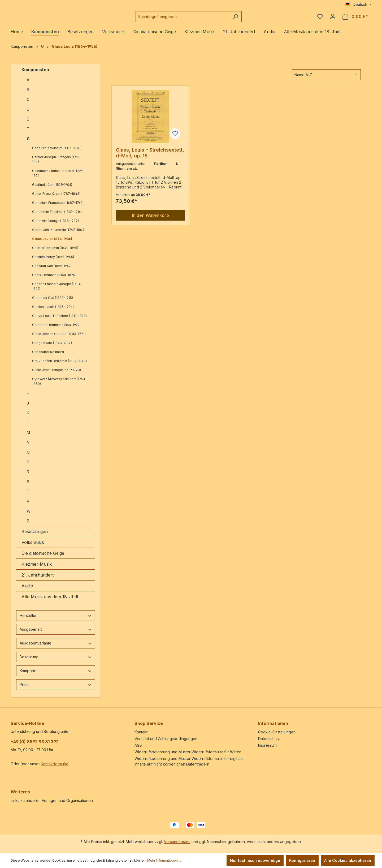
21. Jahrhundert (38, 579)
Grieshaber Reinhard (48, 356)
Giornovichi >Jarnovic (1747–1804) (59, 234)
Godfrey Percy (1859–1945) (53, 261)
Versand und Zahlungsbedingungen (166, 739)
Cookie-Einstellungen (277, 732)
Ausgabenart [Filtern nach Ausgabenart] (56, 633)
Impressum (267, 745)
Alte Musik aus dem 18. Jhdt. (50, 601)
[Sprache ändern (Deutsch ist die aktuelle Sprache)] (358, 5)
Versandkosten (177, 842)
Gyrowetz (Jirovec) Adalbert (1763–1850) (59, 386)
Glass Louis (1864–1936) (52, 243)
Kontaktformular (54, 764)
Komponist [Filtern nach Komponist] (56, 675)
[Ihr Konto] (333, 19)
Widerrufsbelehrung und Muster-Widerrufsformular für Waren (188, 752)
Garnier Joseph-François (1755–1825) (57, 164)
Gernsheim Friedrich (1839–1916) (57, 216)
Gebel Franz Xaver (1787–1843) (56, 198)
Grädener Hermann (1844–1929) (56, 329)
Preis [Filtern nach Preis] (56, 689)
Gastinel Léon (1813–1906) (52, 189)
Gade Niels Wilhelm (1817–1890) (57, 152)
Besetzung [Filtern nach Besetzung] (56, 661)
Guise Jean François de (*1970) (57, 374)
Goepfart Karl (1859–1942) (52, 270)
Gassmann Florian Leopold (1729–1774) (58, 177)
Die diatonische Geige (43, 557)
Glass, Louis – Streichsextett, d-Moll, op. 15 (150, 157)
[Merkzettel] (320, 19)
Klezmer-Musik (37, 568)
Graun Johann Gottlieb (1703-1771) (59, 338)
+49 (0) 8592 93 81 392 (35, 742)
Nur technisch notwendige (255, 860)
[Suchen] (249, 19)
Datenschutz (269, 739)
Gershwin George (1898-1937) (55, 225)
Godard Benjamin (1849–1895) (55, 252)
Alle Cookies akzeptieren (348, 860)
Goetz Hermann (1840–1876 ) (54, 279)
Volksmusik (33, 547)
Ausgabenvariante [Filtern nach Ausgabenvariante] (56, 647)
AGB (138, 745)
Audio (27, 590)
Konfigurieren (302, 860)
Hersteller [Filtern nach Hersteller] (56, 620)
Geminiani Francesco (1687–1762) (58, 207)
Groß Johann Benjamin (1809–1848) (59, 365)
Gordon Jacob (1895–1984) (53, 311)
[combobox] (196, 19)
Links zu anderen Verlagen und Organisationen (52, 800)
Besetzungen (35, 536)
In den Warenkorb (150, 220)
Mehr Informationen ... (164, 860)
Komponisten (35, 74)
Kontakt (141, 732)
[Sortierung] (326, 79)
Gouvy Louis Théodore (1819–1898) (59, 320)
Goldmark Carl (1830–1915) (53, 302)
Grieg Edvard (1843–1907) (52, 347)
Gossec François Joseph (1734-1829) (57, 291)
